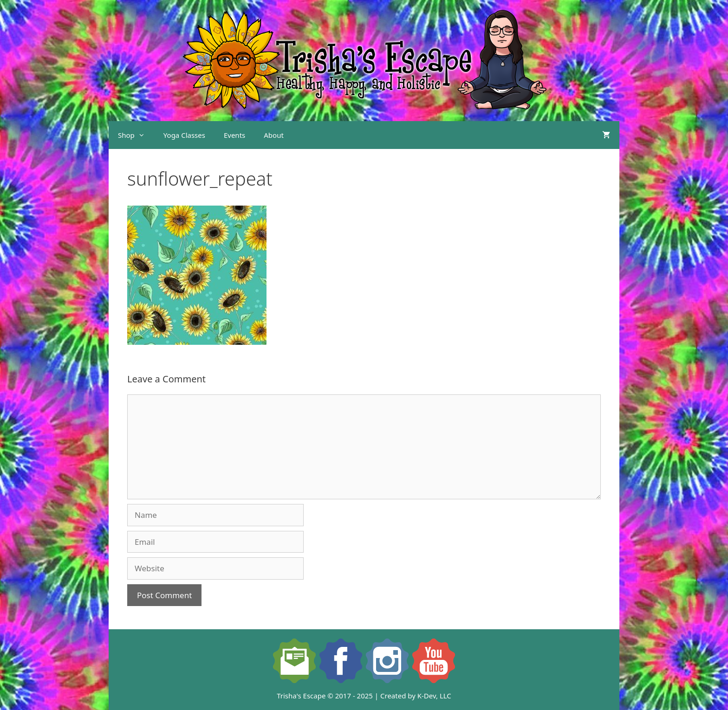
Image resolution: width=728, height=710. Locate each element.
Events (234, 135)
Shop (136, 135)
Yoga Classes (184, 135)
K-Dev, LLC (434, 696)
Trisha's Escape (301, 696)
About (274, 135)
